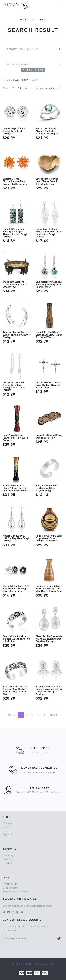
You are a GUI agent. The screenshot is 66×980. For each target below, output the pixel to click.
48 (26, 88)
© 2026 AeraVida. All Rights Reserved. (33, 964)
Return (6, 827)
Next (54, 715)
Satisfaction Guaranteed (16, 891)
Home (23, 19)
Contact (7, 859)
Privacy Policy (10, 884)
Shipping (7, 823)
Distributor (8, 863)
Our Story (8, 855)
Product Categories (22, 49)
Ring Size (8, 834)
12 (13, 88)
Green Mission (10, 887)
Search (43, 19)
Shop (33, 19)
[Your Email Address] (29, 938)
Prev (12, 715)
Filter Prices (33, 70)
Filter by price (17, 64)
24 (20, 88)
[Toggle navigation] (59, 6)
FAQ (5, 831)
